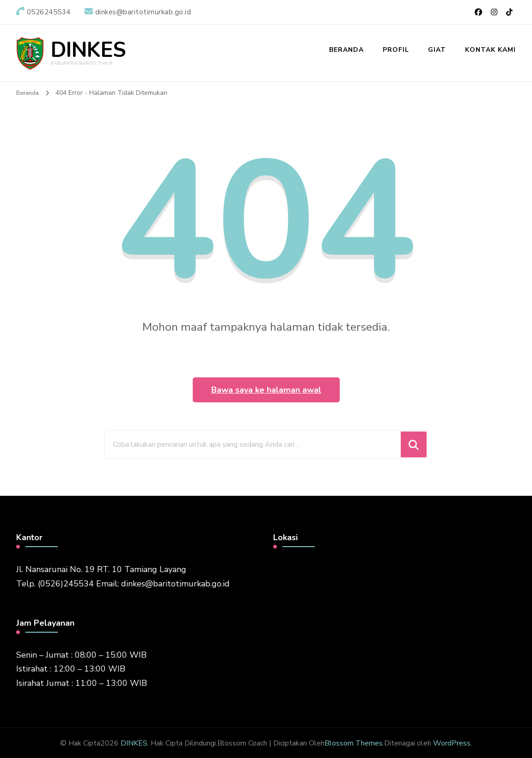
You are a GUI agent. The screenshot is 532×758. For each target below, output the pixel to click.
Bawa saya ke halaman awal (266, 389)
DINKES (88, 50)
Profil (396, 50)
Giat (437, 50)
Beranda (346, 50)
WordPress (452, 742)
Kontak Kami (490, 50)
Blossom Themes (354, 742)
